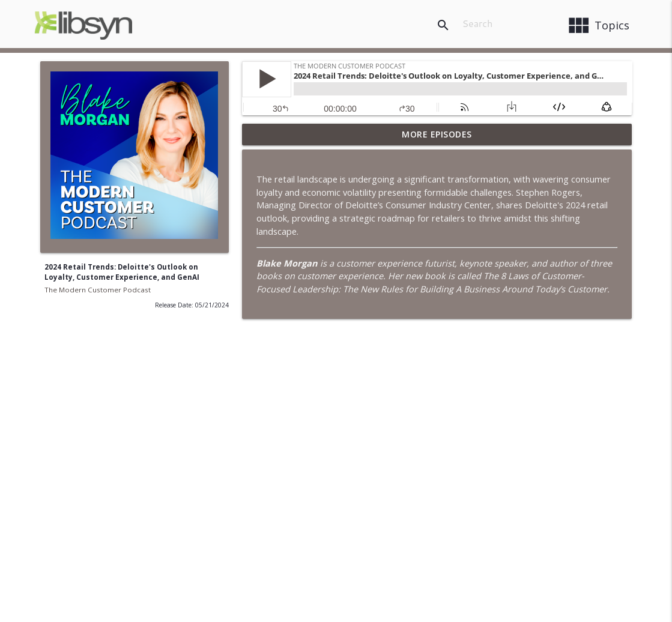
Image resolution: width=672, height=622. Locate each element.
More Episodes (437, 134)
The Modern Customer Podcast (98, 290)
